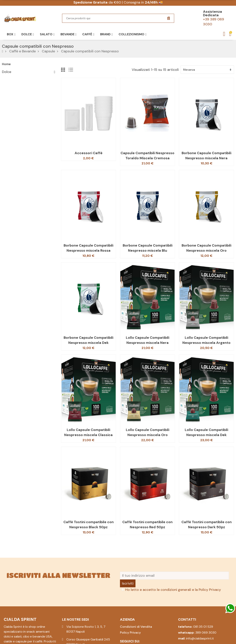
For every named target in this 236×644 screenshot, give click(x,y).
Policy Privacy (210, 590)
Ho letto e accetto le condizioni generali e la (173, 590)
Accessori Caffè (89, 153)
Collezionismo (13, 113)
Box (5, 106)
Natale (7, 120)
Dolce (7, 72)
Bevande (9, 92)
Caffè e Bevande (15, 86)
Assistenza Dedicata (213, 13)
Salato (7, 79)
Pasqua (8, 99)
